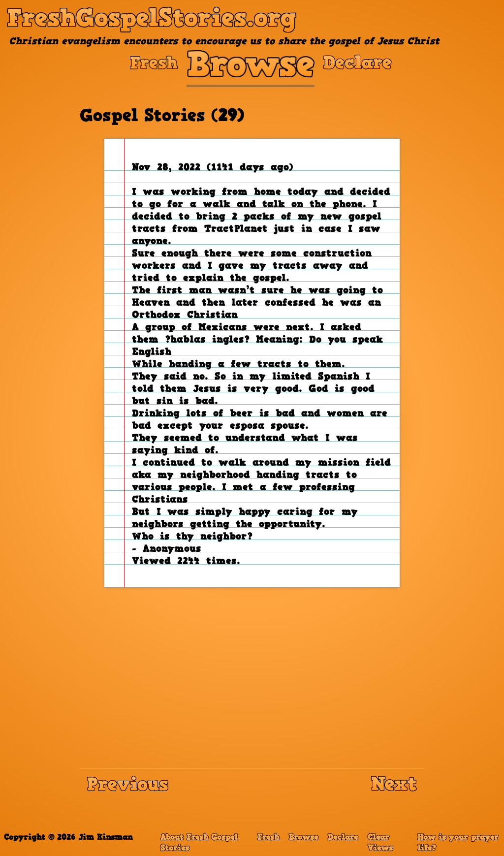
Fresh (268, 838)
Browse (303, 838)
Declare (343, 838)
